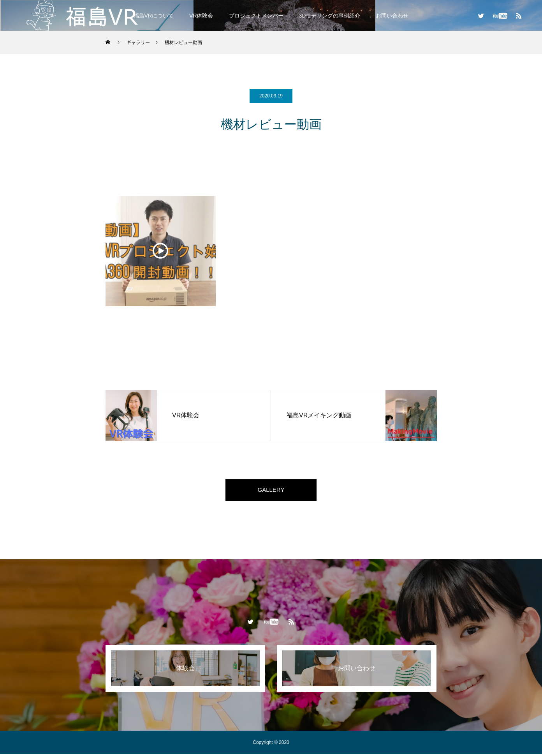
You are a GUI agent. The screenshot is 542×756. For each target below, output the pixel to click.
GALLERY (271, 491)
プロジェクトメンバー (256, 16)
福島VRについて (154, 16)
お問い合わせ (392, 16)
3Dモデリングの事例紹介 (330, 16)
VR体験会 (201, 16)
